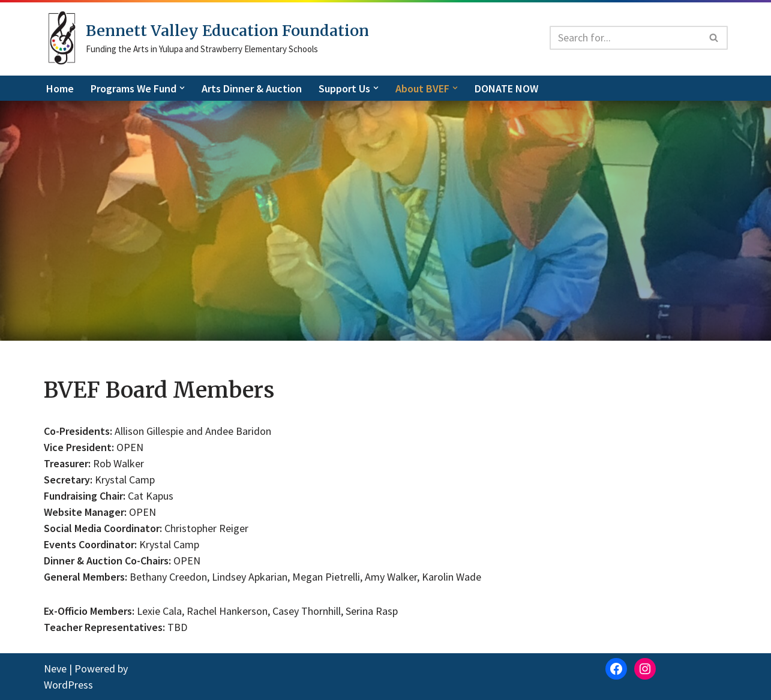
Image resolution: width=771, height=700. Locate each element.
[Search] (625, 38)
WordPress (68, 685)
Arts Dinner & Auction (252, 88)
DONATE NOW (506, 88)
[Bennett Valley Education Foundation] (206, 38)
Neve (55, 669)
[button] (182, 88)
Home (60, 88)
